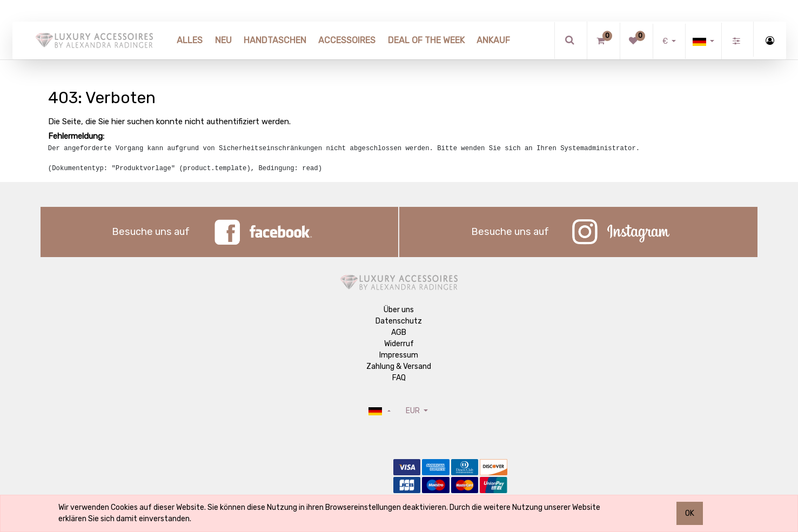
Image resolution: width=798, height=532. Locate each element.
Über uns (399, 310)
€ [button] (666, 41)
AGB (399, 332)
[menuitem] (190, 41)
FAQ (399, 378)
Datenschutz (399, 321)
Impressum (399, 355)
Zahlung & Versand (399, 366)
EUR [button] (414, 411)
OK (690, 513)
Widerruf (399, 344)
